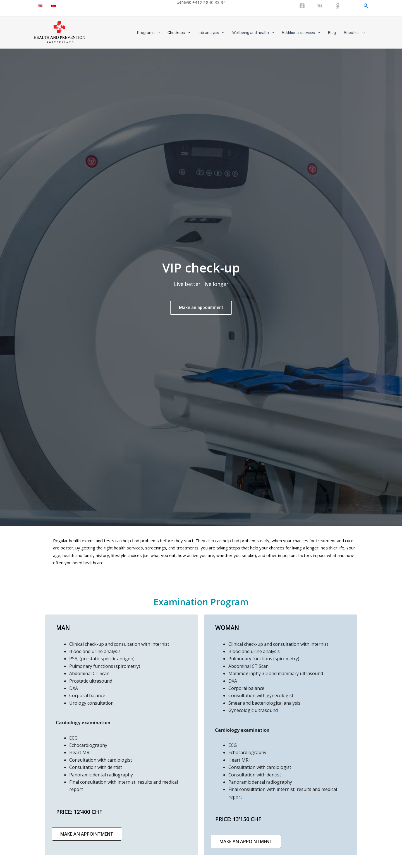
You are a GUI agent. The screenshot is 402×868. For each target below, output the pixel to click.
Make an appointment (201, 308)
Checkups (179, 33)
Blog (332, 33)
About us (354, 33)
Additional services (301, 33)
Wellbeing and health (253, 33)
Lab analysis (211, 33)
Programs (148, 33)
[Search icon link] (366, 6)
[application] (157, 33)
